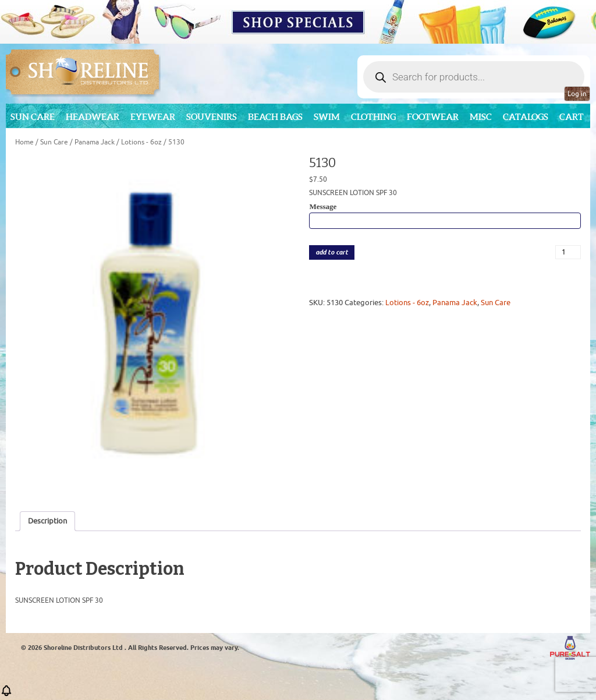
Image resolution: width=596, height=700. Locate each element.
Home (24, 142)
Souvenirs (212, 117)
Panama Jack (95, 142)
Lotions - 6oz (141, 142)
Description (47, 521)
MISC (481, 117)
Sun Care (33, 117)
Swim (327, 117)
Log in (577, 94)
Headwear (93, 117)
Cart (572, 117)
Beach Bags (275, 117)
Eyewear (153, 117)
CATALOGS (526, 117)
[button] (6, 694)
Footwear (433, 117)
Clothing (373, 117)
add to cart (332, 252)
